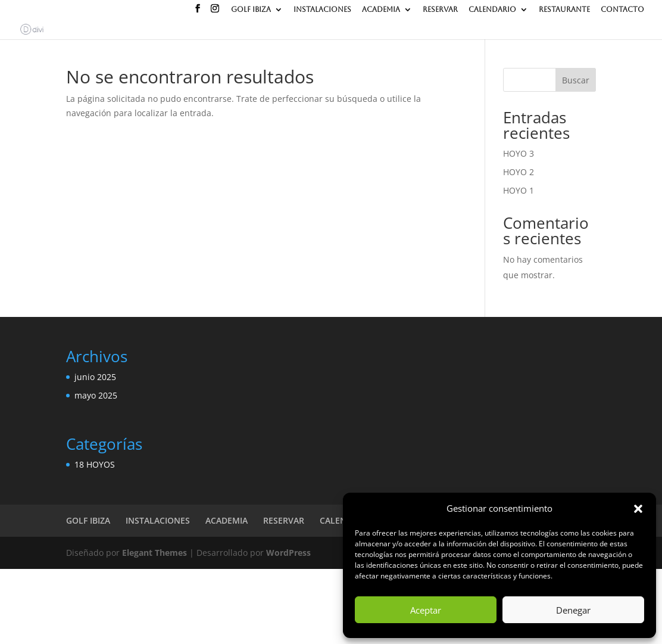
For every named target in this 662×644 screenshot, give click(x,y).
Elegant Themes (154, 553)
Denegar (573, 610)
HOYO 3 (519, 153)
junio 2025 (95, 377)
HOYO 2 (519, 172)
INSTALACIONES (322, 10)
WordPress (288, 553)
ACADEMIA (381, 10)
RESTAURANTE (564, 10)
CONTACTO (622, 10)
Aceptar (426, 610)
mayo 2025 (96, 395)
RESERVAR (440, 10)
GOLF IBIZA (251, 10)
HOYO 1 (519, 190)
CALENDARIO (492, 10)
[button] (638, 509)
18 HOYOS (95, 464)
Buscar (576, 80)
